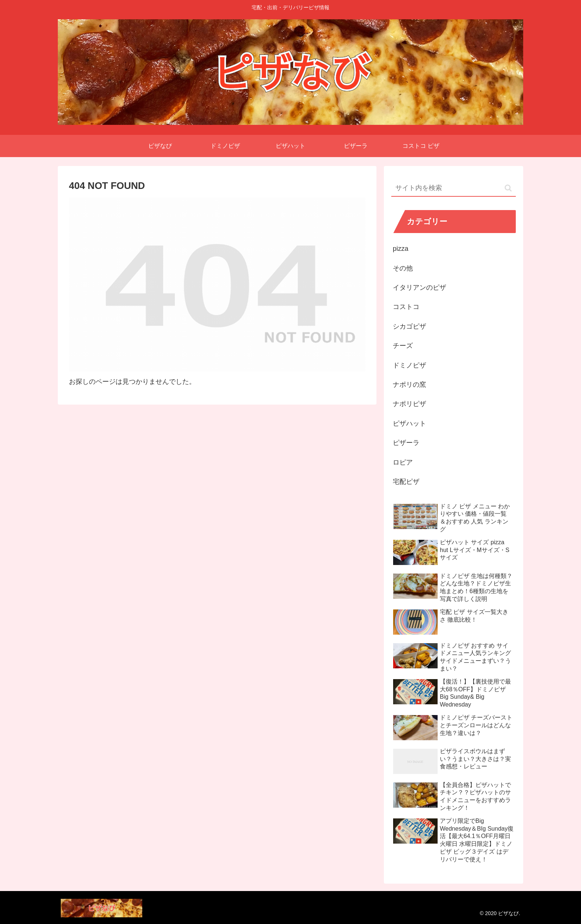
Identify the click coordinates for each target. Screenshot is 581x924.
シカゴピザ (409, 326)
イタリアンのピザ (419, 287)
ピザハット (409, 423)
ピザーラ (406, 443)
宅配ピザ (406, 482)
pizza (401, 249)
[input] (454, 188)
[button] (508, 188)
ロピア (403, 462)
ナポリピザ (409, 404)
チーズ (403, 346)
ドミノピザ (409, 365)
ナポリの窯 (409, 385)
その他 (403, 268)
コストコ (406, 307)
